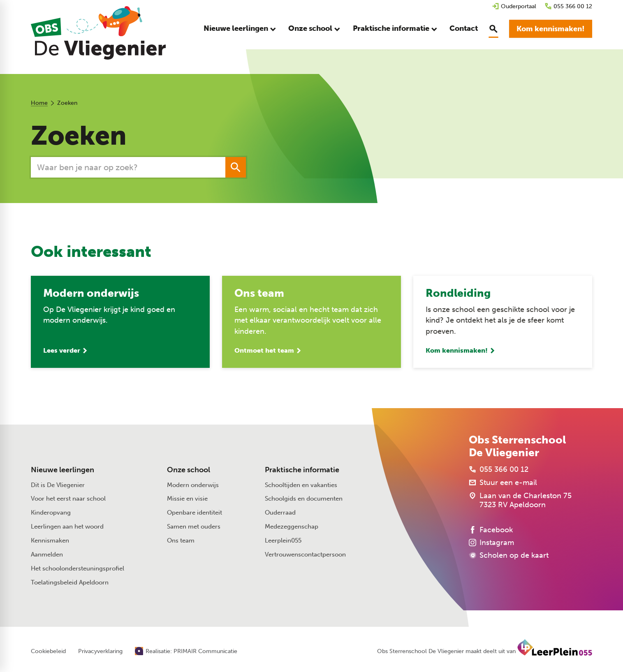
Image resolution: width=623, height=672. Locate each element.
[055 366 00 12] (568, 6)
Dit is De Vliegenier (58, 485)
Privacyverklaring (100, 651)
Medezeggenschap (292, 527)
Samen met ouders (194, 527)
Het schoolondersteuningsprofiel (78, 568)
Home (39, 103)
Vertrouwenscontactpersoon (305, 554)
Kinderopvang (51, 513)
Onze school (189, 470)
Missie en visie (187, 499)
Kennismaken (50, 540)
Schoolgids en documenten (304, 499)
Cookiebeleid (48, 651)
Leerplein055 (283, 540)
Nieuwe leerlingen (63, 470)
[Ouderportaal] (514, 6)
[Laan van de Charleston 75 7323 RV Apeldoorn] (520, 500)
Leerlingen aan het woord (67, 527)
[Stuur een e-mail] (503, 483)
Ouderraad (280, 513)
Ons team (181, 540)
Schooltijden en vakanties (301, 485)
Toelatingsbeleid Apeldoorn (70, 582)
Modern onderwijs (193, 485)
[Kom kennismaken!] (551, 29)
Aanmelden (47, 554)
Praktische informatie (302, 470)
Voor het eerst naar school (68, 499)
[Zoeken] (119, 167)
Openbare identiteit (195, 513)
